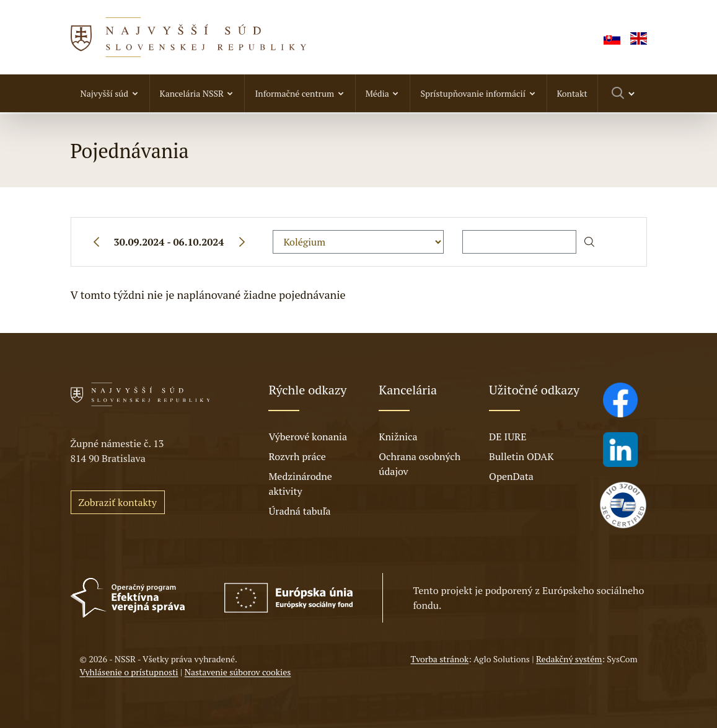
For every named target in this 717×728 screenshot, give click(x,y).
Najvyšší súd (105, 93)
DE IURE (508, 437)
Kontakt (572, 93)
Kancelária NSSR (192, 93)
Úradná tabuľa (299, 511)
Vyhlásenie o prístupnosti (129, 672)
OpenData (511, 476)
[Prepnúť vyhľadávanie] (624, 93)
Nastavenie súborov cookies (238, 672)
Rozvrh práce (297, 456)
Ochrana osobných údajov (420, 464)
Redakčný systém (569, 659)
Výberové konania (308, 437)
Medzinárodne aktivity (300, 484)
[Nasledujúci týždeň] (242, 242)
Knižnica (398, 437)
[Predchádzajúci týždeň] (96, 242)
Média (377, 93)
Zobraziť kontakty (118, 502)
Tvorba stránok (440, 659)
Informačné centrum (294, 93)
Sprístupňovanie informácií (473, 93)
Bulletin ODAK (521, 456)
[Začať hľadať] (589, 242)
